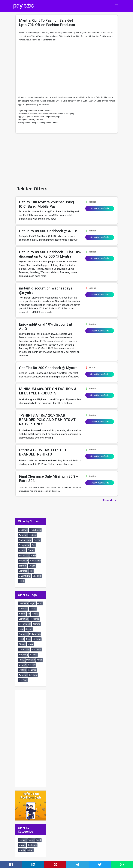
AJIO (33, 556)
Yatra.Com (24, 556)
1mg (31, 571)
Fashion (34, 655)
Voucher (32, 670)
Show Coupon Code (100, 208)
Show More (109, 500)
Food (21, 629)
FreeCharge (35, 530)
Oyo (33, 545)
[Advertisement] (67, 68)
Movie (31, 644)
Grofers (22, 670)
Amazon (23, 535)
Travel (31, 840)
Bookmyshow (25, 540)
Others (30, 850)
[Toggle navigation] (117, 6)
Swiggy (32, 566)
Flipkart (31, 550)
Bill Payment (25, 624)
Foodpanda (24, 545)
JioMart (22, 665)
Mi (29, 614)
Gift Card (33, 675)
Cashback (23, 603)
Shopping (23, 655)
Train (28, 639)
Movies (22, 845)
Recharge (35, 619)
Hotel (21, 639)
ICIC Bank (37, 576)
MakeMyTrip (25, 576)
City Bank (23, 680)
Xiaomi (22, 614)
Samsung (23, 619)
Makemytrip (35, 634)
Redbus (33, 535)
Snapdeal (23, 561)
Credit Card (24, 649)
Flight (33, 603)
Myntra (22, 550)
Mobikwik (23, 530)
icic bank (37, 639)
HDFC (21, 581)
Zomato (23, 566)
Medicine (31, 660)
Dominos (23, 571)
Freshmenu (35, 561)
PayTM (37, 540)
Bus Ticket (36, 649)
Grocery (32, 665)
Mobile (35, 614)
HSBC (21, 660)
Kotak (40, 660)
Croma (33, 609)
